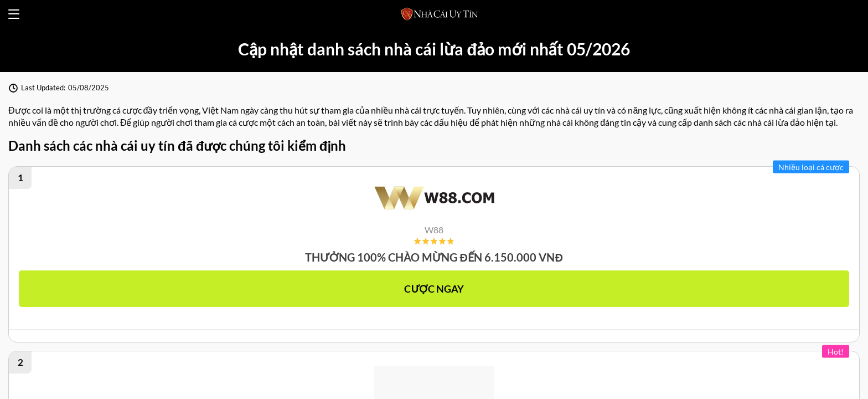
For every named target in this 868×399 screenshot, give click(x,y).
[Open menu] (14, 14)
